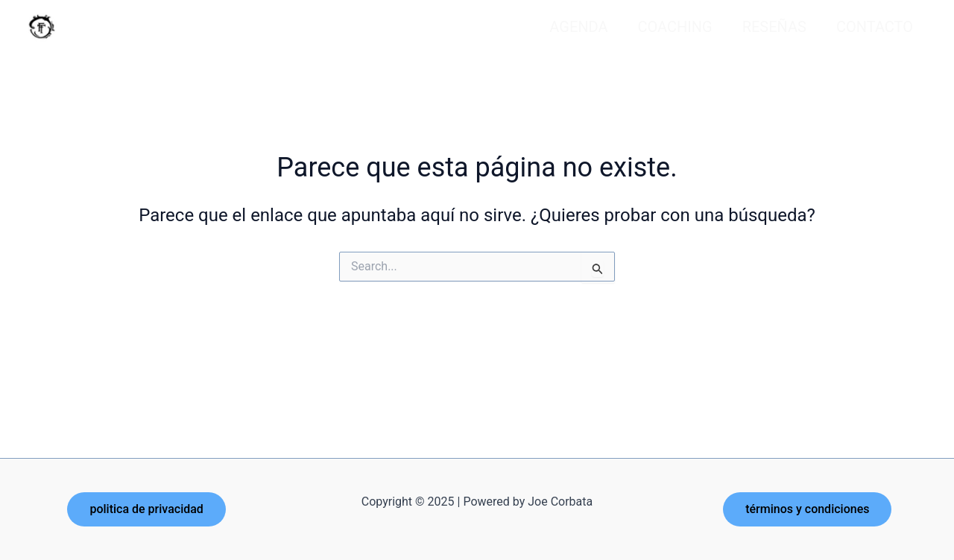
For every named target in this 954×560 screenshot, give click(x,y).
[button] (146, 509)
